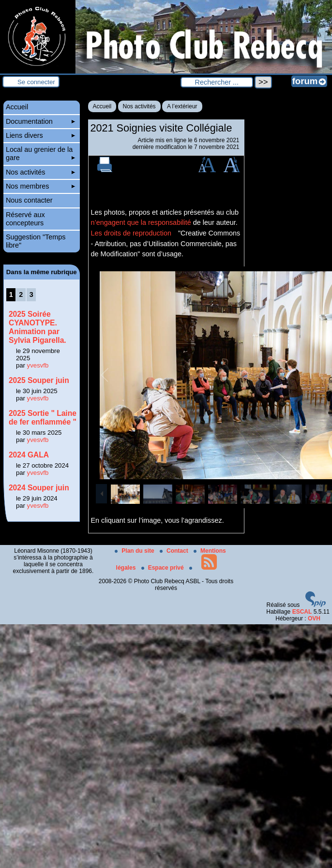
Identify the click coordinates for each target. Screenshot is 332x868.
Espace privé (163, 568)
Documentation (40, 121)
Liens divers (40, 135)
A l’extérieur (182, 106)
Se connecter (36, 82)
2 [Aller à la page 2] (21, 294)
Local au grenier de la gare (40, 154)
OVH (314, 618)
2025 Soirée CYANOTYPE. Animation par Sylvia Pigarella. (38, 327)
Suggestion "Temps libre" (36, 241)
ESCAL (302, 612)
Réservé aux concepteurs (25, 219)
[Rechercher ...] (217, 82)
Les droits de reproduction (131, 233)
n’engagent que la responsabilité (141, 222)
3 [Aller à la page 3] (31, 294)
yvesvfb (38, 365)
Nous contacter (29, 200)
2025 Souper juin (39, 380)
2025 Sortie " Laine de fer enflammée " (43, 418)
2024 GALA (29, 455)
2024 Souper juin (39, 488)
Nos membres (40, 186)
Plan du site (135, 551)
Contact (175, 551)
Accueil (102, 106)
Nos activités (139, 106)
